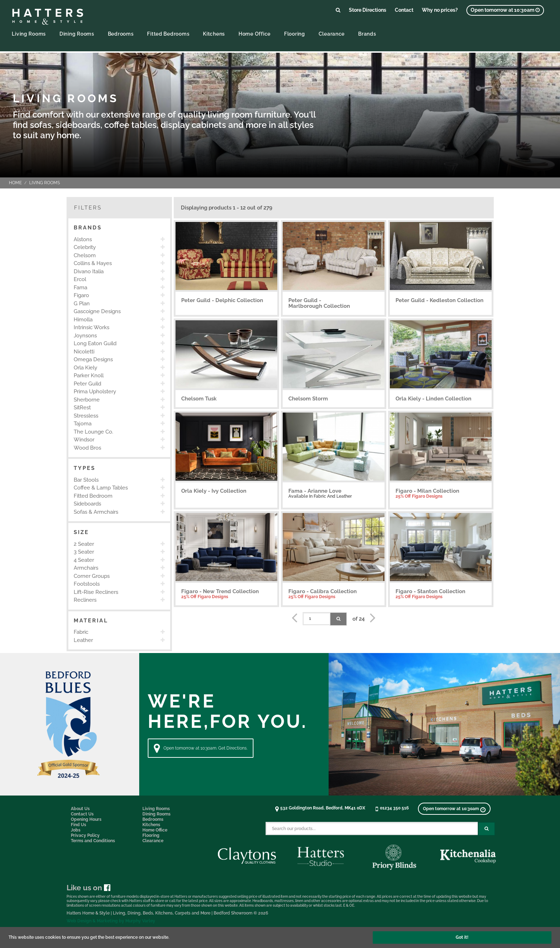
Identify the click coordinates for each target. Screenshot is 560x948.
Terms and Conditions (93, 841)
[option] (119, 240)
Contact (404, 10)
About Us (80, 809)
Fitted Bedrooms (168, 34)
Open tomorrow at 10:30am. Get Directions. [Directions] (201, 748)
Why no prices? (440, 10)
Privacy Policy (85, 835)
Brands (367, 34)
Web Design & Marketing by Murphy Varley (111, 921)
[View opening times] (505, 10)
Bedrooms (121, 34)
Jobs (76, 830)
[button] (119, 228)
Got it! (462, 937)
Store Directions (368, 10)
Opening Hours (86, 819)
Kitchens (214, 34)
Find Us (78, 825)
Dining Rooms (77, 34)
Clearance (332, 34)
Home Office (255, 34)
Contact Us (82, 814)
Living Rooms (29, 34)
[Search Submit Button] (486, 829)
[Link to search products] (338, 10)
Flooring (295, 34)
